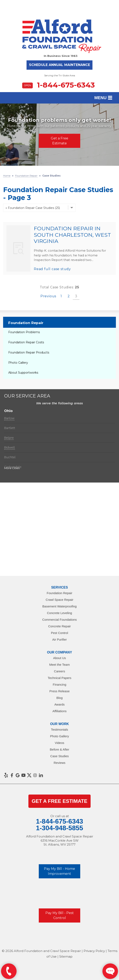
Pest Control (60, 633)
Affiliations (59, 711)
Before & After (59, 749)
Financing (59, 684)
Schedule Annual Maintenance (59, 65)
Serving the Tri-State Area (60, 75)
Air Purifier (59, 639)
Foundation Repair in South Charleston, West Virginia (72, 235)
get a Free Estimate (59, 801)
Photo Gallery (18, 363)
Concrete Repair (59, 626)
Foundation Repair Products (29, 352)
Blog (59, 698)
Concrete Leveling (60, 613)
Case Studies (59, 756)
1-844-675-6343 (58, 85)
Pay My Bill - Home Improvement (59, 871)
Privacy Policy (94, 951)
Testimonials (60, 730)
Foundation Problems (24, 332)
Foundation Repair (26, 323)
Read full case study (52, 269)
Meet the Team (60, 665)
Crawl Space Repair (59, 600)
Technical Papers (59, 678)
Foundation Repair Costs (26, 342)
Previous (48, 296)
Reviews (60, 763)
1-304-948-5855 (59, 828)
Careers (59, 671)
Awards (59, 704)
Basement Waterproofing (59, 606)
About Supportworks (23, 373)
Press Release (59, 691)
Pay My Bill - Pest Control (60, 915)
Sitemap (66, 956)
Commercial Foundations (60, 620)
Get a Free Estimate (59, 141)
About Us (59, 658)
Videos (59, 743)
